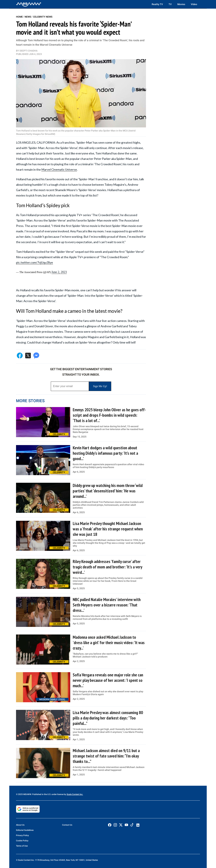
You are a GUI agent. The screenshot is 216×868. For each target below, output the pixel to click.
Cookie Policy (22, 841)
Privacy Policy (22, 835)
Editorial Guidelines (25, 830)
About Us (20, 825)
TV (170, 4)
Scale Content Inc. (75, 794)
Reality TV (157, 4)
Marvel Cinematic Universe (59, 169)
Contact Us (67, 825)
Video (194, 4)
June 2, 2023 (59, 272)
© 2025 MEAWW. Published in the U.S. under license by (41, 794)
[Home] (29, 4)
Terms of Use (22, 846)
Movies (181, 4)
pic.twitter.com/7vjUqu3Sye (35, 262)
